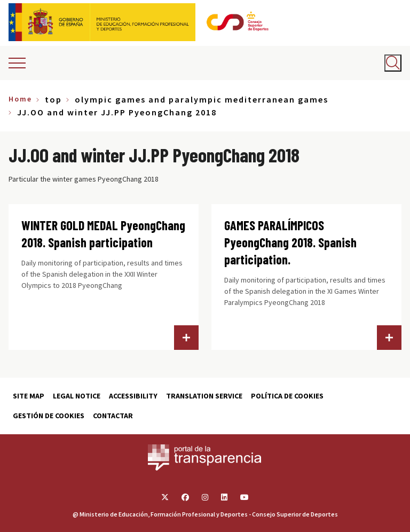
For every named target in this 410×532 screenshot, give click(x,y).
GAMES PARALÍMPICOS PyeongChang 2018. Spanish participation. (290, 242)
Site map (29, 396)
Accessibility (133, 396)
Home (20, 99)
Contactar (113, 416)
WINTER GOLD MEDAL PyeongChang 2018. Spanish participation (103, 234)
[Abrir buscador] (393, 63)
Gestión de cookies (49, 416)
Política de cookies (287, 396)
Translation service (204, 396)
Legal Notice (77, 396)
